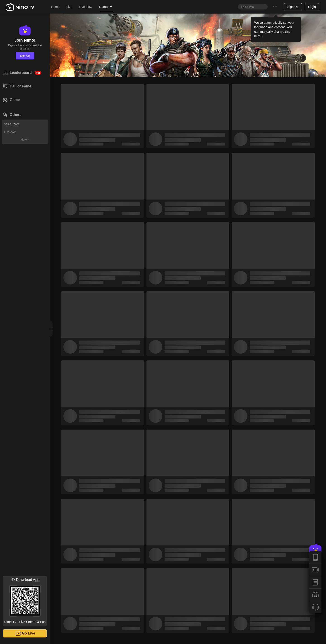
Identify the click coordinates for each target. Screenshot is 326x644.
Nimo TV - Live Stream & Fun (25, 600)
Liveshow (10, 132)
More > (25, 140)
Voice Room (12, 124)
